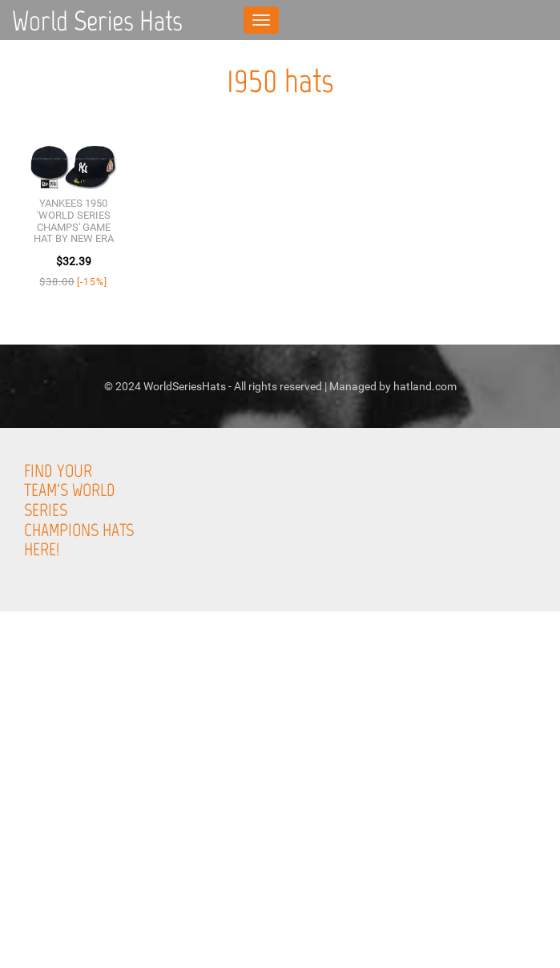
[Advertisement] (280, 852)
